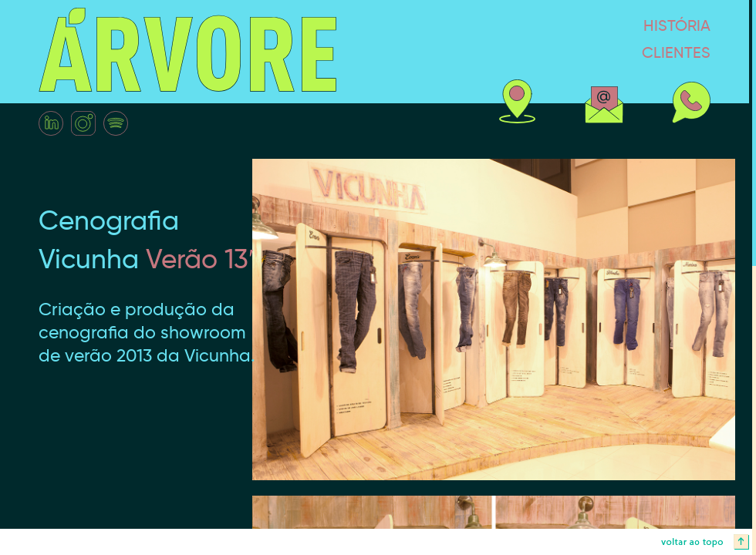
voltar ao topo (378, 542)
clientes (616, 52)
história (617, 25)
